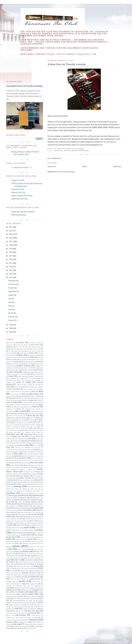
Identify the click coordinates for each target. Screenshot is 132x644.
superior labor (30, 596)
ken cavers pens (36, 458)
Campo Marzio (38, 370)
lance (32, 465)
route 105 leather (11, 568)
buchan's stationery (24, 366)
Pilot (11, 549)
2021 (11, 241)
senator (32, 579)
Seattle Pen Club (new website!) (23, 212)
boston (16, 364)
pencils (30, 539)
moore (8, 498)
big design (23, 359)
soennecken (19, 586)
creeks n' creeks (27, 385)
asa (33, 351)
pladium (9, 552)
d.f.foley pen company (36, 387)
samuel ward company (27, 570)
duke (25, 400)
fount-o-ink (19, 416)
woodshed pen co (19, 626)
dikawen (32, 396)
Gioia (38, 426)
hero (30, 439)
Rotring (36, 566)
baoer (39, 355)
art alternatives (13, 351)
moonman (36, 495)
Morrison (23, 498)
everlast (38, 409)
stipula (31, 592)
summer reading (11, 596)
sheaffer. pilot (36, 582)
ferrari (39, 411)
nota (22, 512)
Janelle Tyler (23, 452)
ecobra (24, 402)
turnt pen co (32, 607)
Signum (24, 584)
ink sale (36, 445)
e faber (39, 400)
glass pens (33, 428)
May (10, 306)
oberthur (38, 512)
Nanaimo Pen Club (18, 192)
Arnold (41, 349)
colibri (19, 380)
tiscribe (32, 605)
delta (41, 391)
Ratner (39, 556)
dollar (26, 398)
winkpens (27, 624)
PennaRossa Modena (31, 541)
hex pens (38, 439)
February (12, 317)
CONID (18, 382)
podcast (11, 554)
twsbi (16, 609)
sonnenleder (10, 588)
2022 (11, 238)
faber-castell (20, 411)
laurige (39, 465)
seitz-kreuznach (21, 579)
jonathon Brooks (28, 454)
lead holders (16, 467)
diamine (36, 394)
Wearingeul (21, 622)
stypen (11, 594)
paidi (28, 523)
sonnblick (37, 586)
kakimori (23, 456)
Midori (17, 489)
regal (39, 558)
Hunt (13, 443)
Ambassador (10, 349)
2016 (11, 259)
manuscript (33, 482)
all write (19, 347)
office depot (22, 514)
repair (8, 560)
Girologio (9, 428)
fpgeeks (8, 420)
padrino (22, 523)
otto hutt (23, 521)
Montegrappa (13, 496)
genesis (8, 426)
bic (16, 359)
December (12, 281)
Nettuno (18, 508)
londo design (32, 474)
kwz (8, 463)
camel (29, 370)
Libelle (8, 474)
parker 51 (9, 530)
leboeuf (25, 467)
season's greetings (22, 577)
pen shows (27, 535)
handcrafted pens (13, 434)
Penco (39, 539)
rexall (34, 560)
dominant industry (35, 398)
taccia (8, 598)
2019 (11, 249)
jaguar (15, 452)
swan (39, 596)
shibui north (10, 584)
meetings (59, 151)
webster (30, 622)
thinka (11, 605)
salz (16, 570)
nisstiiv (14, 510)
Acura (8, 345)
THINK (40, 602)
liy (25, 474)
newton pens (27, 508)
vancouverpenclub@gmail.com (76, 54)
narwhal (12, 502)
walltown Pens (11, 617)
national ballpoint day (33, 502)
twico (39, 607)
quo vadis (15, 556)
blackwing (18, 362)
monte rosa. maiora (37, 493)
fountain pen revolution (32, 418)
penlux (8, 541)
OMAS (9, 517)
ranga (32, 556)
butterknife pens (19, 368)
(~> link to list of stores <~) (21, 167)
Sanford (38, 570)
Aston (8, 353)
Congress (9, 382)
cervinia (35, 374)
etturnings (9, 409)
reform (32, 558)
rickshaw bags (14, 562)
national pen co (30, 504)
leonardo (30, 469)
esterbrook (36, 407)
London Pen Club (18, 189)
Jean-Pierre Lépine (35, 452)
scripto (39, 575)
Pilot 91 (20, 549)
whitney (38, 622)
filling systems (32, 414)
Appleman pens (31, 349)
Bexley (9, 359)
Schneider (25, 573)
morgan (15, 498)
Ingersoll (20, 445)
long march (10, 478)
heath (8, 439)
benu (32, 357)
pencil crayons (20, 539)
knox (13, 460)
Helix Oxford (22, 439)
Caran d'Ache (13, 372)
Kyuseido (25, 463)
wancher (37, 617)
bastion (8, 357)
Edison (31, 402)
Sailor (41, 568)
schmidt (16, 573)
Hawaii (38, 436)
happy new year (18, 436)
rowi (20, 568)
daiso (10, 389)
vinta (26, 613)
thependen (32, 602)
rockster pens (22, 564)
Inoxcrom (37, 447)
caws (20, 374)
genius (16, 426)
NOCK (20, 510)
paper (10, 525)
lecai (32, 467)
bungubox (38, 366)
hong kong (24, 441)
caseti (14, 374)
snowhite (9, 586)
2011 (11, 277)
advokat (26, 345)
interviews (9, 450)
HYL (18, 443)
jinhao (16, 454)
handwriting (28, 434)
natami (20, 502)
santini (8, 573)
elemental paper (21, 405)
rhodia (41, 560)
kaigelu (16, 456)
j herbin (36, 450)
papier (10, 528)
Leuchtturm (27, 472)
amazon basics (36, 347)
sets (39, 579)
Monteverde (24, 495)
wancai (29, 617)
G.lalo (25, 422)
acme (39, 343)
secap (12, 579)
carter (39, 372)
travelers (23, 607)
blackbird (9, 362)
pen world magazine (35, 537)
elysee (41, 404)
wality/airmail (36, 615)
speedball (18, 590)
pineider (28, 549)
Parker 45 (38, 528)
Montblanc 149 (25, 493)
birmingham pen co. (35, 359)
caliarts (13, 370)
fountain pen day (32, 416)
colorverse (28, 380)
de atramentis (39, 389)
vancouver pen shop (31, 611)
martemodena (13, 484)
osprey (35, 519)
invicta (17, 450)
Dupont (32, 400)
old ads (37, 514)
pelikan (67, 151)
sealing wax (10, 577)
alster (27, 347)
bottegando (25, 364)
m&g (41, 478)
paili (34, 523)
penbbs (9, 539)
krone (32, 460)
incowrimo (32, 443)
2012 (11, 274)
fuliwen (18, 422)
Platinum (26, 552)
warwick (15, 620)
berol (39, 357)
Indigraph (11, 445)
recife (8, 558)
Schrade (9, 575)
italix (23, 450)
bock (33, 362)
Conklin (28, 382)
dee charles (25, 391)
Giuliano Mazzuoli (21, 428)
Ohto (30, 514)
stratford (40, 592)
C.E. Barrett (30, 368)
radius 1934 (24, 556)
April (11, 309)
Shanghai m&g (11, 582)
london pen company (22, 476)
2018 (11, 252)
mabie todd (12, 480)
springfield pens (38, 590)
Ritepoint (25, 562)
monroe (38, 491)
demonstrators (15, 394)
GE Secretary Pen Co (17, 424)
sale (11, 570)
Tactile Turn (16, 598)
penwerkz (26, 543)
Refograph (24, 558)
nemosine (9, 508)
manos (15, 482)
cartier (8, 374)
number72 (30, 512)
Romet (11, 566)
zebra (21, 628)
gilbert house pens (27, 426)
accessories (20, 343)
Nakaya (25, 500)
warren (8, 620)
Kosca (26, 460)
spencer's (27, 590)
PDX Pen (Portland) (19, 215)
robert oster (10, 564)
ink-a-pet (18, 447)
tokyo (39, 605)
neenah (38, 506)
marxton (38, 484)
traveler (16, 607)
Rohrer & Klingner (36, 564)
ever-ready (28, 409)
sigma (18, 584)
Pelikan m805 (28, 533)
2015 (11, 263)
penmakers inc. (17, 541)
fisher (41, 414)
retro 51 (17, 560)
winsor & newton (38, 624)
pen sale (18, 535)
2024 (11, 231)
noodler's (29, 510)
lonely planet (37, 476)
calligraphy (21, 370)
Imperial (24, 443)
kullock (39, 460)
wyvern (29, 626)
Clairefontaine (36, 378)
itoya (29, 450)
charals (11, 376)
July (10, 299)
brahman (34, 364)
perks (8, 547)
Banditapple (31, 355)
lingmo (15, 474)
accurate (31, 343)
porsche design (28, 554)
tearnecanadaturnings (19, 600)
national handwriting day (14, 504)
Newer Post (52, 167)
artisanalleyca (25, 351)
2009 (11, 328)
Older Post (117, 167)
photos (75, 151)
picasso (31, 547)
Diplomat (12, 398)
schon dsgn (36, 573)
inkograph (28, 447)
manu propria (23, 482)
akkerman (9, 347)
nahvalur (17, 500)
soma (28, 586)
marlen (41, 482)
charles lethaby (22, 376)
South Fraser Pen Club (19, 199)
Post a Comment (52, 163)
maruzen (31, 484)
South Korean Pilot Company (26, 588)
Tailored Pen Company (29, 598)
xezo (35, 626)
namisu (40, 500)
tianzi (17, 605)
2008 (11, 332)
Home (85, 167)
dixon (20, 398)
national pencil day (25, 506)
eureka (18, 409)
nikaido (37, 508)
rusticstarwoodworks (30, 568)
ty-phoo (25, 609)
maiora (30, 480)
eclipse (15, 402)
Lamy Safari (15, 465)
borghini (9, 364)
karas (17, 458)
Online (18, 517)
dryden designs (17, 400)
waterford (23, 620)
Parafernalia (18, 528)
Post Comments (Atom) (66, 172)
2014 (11, 267)
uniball (32, 609)
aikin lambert (35, 345)
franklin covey (29, 420)
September (12, 291)
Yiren (15, 628)
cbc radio (27, 374)
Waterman (33, 620)
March (11, 313)
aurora (32, 353)
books (39, 362)
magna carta (23, 480)
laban (32, 463)
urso (20, 611)
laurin (8, 467)
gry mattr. (40, 430)
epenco (19, 407)
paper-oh (30, 525)
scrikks (32, 575)
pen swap (23, 537)
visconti (33, 613)
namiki (33, 500)
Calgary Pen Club (18, 180)
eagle (8, 402)
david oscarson (28, 389)
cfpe (42, 374)
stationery (84, 151)
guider (11, 432)
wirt (10, 626)
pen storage (39, 535)
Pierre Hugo (39, 547)
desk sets (25, 394)
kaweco (24, 458)
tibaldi (24, 605)
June (10, 302)
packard (15, 523)
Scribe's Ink (17, 575)
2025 (11, 227)
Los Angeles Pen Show (24, 478)
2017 (11, 256)
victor (14, 613)
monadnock (10, 491)
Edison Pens (39, 402)
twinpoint (9, 609)
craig (18, 385)
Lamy (40, 462)
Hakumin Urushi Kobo (32, 432)
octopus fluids (11, 514)
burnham (9, 368)
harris (31, 436)
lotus (36, 478)
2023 (11, 234)
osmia (20, 519)
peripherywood (36, 543)
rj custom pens (36, 562)
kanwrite (9, 458)
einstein (11, 405)
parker (27, 527)
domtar (8, 400)
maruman (23, 484)
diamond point (22, 396)
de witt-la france (14, 391)
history (8, 441)
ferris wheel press (12, 414)
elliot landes (32, 405)
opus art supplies (11, 519)
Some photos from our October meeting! (24, 86)
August (11, 295)
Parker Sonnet (29, 530)
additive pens (17, 345)
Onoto (25, 517)
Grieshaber (31, 430)
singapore (33, 584)
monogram (29, 491)
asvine (14, 353)
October (12, 288)
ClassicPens (10, 380)
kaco (10, 456)
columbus (37, 380)
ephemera (26, 407)
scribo (25, 575)
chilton (31, 376)
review (27, 560)
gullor (19, 432)
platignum (17, 552)
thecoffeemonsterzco (20, 602)
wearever (9, 622)
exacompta (9, 411)
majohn (8, 482)
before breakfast (23, 357)
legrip (22, 469)
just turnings (39, 454)
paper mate (20, 525)
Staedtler (12, 592)
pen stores (12, 537)
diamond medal (11, 396)
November (12, 284)
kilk (7, 460)
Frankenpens (17, 420)
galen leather (33, 422)
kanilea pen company (35, 456)
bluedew (26, 362)
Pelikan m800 (16, 533)
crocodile (38, 385)
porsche (18, 554)
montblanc (11, 493)
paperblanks (39, 525)
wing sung (16, 624)
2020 (11, 245)
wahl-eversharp (20, 615)
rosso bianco (27, 566)
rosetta (18, 566)
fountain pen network (13, 418)
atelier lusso (23, 353)
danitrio (18, 389)
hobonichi (16, 441)
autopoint (11, 355)
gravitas (22, 430)
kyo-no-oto (15, 463)
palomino (40, 523)
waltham (21, 617)
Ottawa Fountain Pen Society (22, 196)
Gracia (15, 430)
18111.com (9, 343)
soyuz (39, 588)
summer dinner (33, 594)
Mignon (25, 489)
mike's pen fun (35, 489)
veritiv (8, 613)
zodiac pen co (30, 628)
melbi (29, 487)
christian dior (24, 378)
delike (33, 391)
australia (40, 353)
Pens (10, 543)
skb (39, 584)
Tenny (30, 600)
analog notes (20, 349)
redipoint (15, 558)
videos (20, 613)
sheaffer (22, 581)
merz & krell (37, 487)
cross (8, 387)
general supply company (34, 424)
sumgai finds (20, 594)
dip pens (40, 396)
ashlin (39, 351)
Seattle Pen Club (37, 577)
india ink (40, 443)
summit (21, 596)
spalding (9, 590)
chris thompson (11, 378)
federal (33, 411)
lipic (20, 474)
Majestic (38, 480)
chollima (38, 376)
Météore (9, 489)
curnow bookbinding (20, 387)
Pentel (17, 543)
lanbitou (25, 465)
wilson (8, 624)
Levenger (37, 472)
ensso (12, 407)
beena (14, 357)
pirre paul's (37, 549)
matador (9, 487)
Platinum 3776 (38, 552)
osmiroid (28, 519)
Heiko (14, 439)
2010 (11, 325)
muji (31, 498)
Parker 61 (18, 530)
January (11, 320)
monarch (19, 491)
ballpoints (20, 355)
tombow (9, 607)
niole (8, 510)
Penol (41, 541)
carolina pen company (29, 372)
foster (11, 416)
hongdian (34, 441)
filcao (23, 414)
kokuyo (19, 460)
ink (27, 445)
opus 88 (38, 517)
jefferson (9, 454)
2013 (11, 270)
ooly (32, 517)
